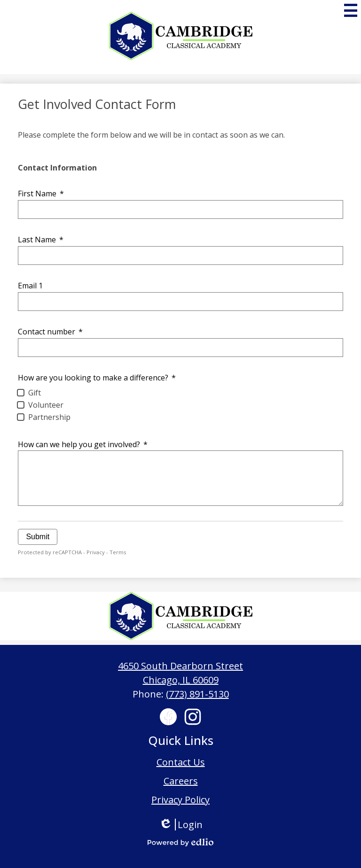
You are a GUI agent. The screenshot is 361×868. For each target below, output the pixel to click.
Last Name (40, 240)
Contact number (50, 332)
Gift (35, 393)
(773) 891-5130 (197, 694)
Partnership (49, 417)
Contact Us (181, 762)
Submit (38, 537)
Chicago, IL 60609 (181, 680)
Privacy (96, 552)
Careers (181, 781)
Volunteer (46, 405)
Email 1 (30, 286)
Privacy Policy (180, 800)
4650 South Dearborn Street (180, 666)
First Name (41, 194)
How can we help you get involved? (82, 444)
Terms (118, 552)
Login (181, 825)
